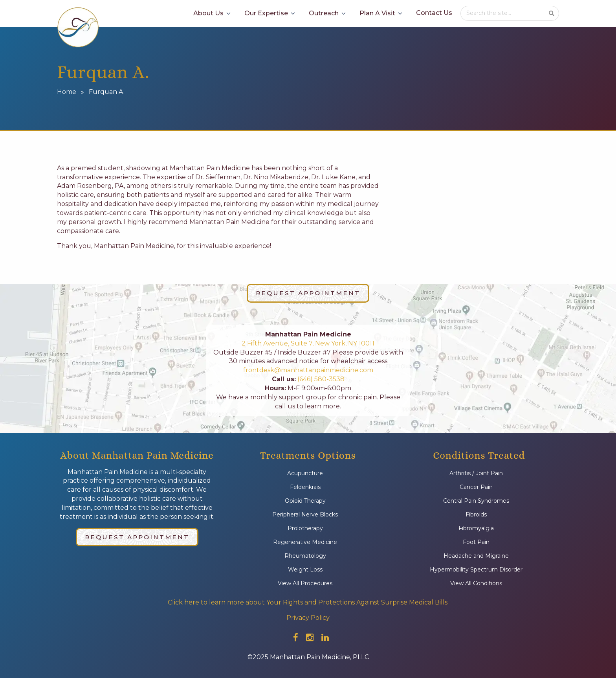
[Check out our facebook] (296, 638)
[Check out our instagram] (310, 638)
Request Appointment (308, 293)
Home (67, 92)
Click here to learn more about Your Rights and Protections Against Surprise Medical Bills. (308, 602)
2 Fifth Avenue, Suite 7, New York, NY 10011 (308, 343)
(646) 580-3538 (320, 379)
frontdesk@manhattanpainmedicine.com (308, 370)
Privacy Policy (308, 618)
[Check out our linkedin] (325, 638)
